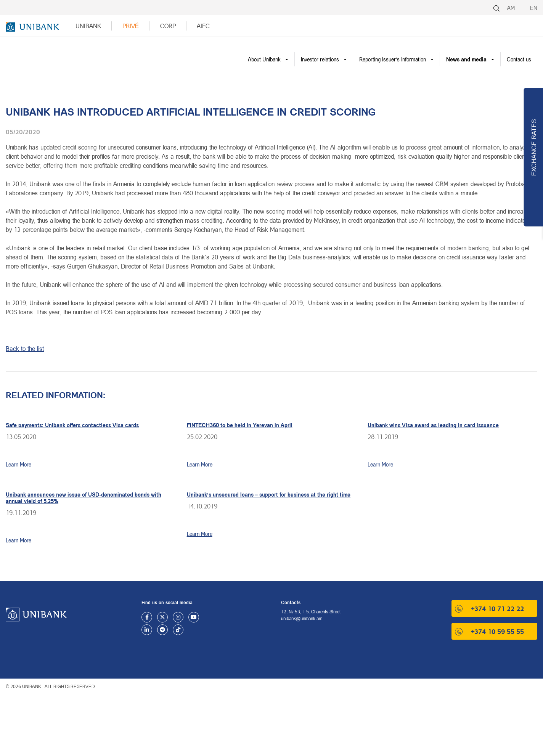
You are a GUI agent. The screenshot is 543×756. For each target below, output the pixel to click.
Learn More (18, 464)
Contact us (519, 59)
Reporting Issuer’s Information (393, 59)
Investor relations (320, 59)
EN (534, 8)
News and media (466, 59)
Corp (168, 26)
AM (511, 8)
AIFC (203, 26)
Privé (131, 26)
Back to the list (25, 348)
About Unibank (264, 59)
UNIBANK (88, 26)
